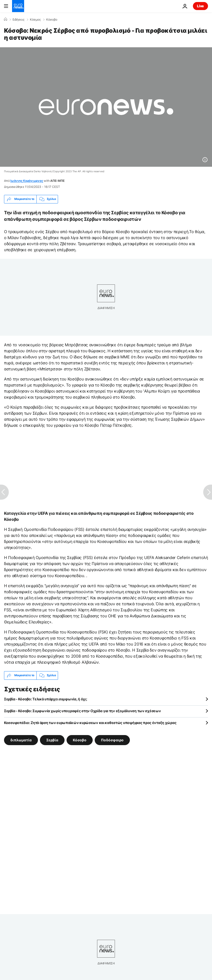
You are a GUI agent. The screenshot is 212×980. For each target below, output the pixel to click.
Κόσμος (35, 20)
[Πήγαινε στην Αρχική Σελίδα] (18, 6)
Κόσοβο (52, 20)
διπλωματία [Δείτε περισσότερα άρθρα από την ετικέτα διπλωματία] (21, 740)
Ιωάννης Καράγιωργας (27, 181)
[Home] (6, 19)
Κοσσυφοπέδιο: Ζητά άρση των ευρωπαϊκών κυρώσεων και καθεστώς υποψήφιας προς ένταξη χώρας (90, 723)
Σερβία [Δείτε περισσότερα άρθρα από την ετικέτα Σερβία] (52, 740)
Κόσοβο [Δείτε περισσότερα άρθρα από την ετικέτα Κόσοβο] (80, 740)
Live (200, 6)
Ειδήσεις (18, 20)
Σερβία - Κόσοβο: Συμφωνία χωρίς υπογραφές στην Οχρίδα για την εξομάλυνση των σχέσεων (82, 711)
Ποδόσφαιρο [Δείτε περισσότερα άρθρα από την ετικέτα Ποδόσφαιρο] (112, 740)
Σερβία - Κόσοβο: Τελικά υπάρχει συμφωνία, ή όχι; (46, 699)
